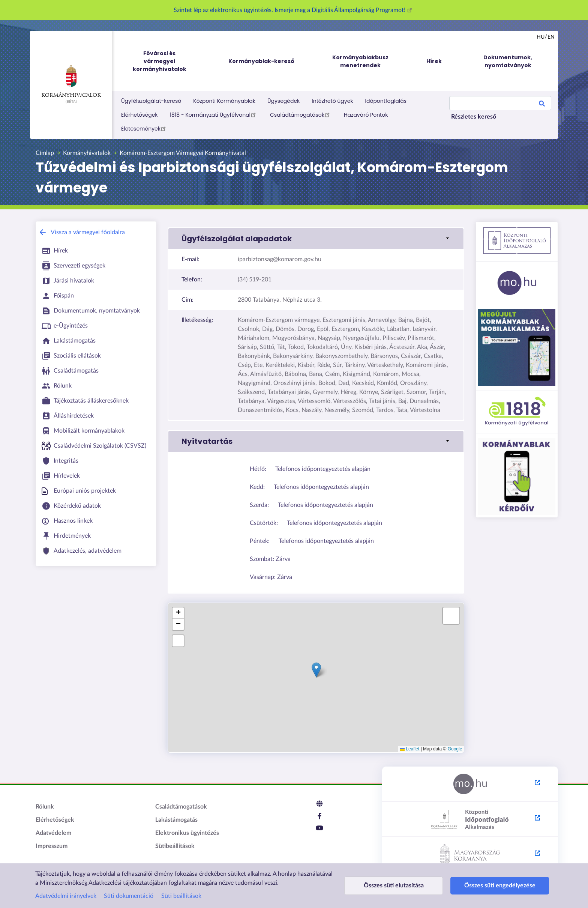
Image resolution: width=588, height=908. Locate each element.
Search (542, 105)
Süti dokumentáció (129, 896)
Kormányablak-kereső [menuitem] (261, 61)
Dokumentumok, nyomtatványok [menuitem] (508, 61)
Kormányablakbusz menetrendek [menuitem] (360, 61)
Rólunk (45, 807)
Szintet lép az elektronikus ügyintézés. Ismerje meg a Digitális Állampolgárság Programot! (294, 10)
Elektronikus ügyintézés (187, 833)
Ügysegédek (283, 101)
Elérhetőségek (139, 115)
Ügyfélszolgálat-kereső (151, 101)
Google (455, 749)
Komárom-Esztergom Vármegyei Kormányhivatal (183, 153)
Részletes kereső (474, 117)
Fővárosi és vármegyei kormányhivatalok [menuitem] (166, 61)
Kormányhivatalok (71, 81)
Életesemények (145, 128)
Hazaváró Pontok (366, 115)
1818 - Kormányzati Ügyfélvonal (214, 114)
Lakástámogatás (176, 820)
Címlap (45, 153)
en (551, 37)
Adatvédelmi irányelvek (66, 896)
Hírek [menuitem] (434, 61)
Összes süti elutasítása (388, 885)
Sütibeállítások (175, 846)
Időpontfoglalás (386, 101)
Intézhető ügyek (332, 101)
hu (541, 37)
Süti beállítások (181, 896)
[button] (316, 670)
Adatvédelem (53, 833)
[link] (316, 239)
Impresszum (52, 846)
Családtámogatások (301, 114)
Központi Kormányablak (224, 101)
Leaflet (410, 749)
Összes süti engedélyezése (482, 885)
